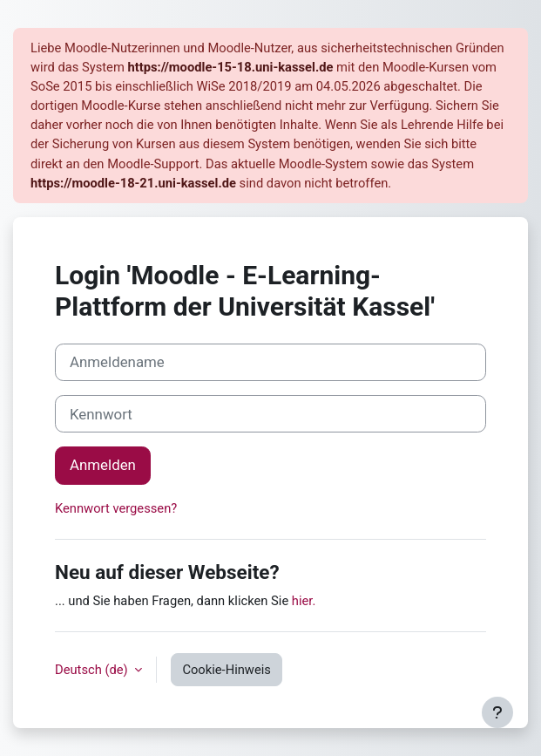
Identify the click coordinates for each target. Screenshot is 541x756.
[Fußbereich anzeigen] (497, 712)
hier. (304, 601)
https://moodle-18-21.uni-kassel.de (133, 183)
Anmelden (103, 465)
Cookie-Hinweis (227, 670)
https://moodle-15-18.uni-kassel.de (230, 67)
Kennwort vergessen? (116, 508)
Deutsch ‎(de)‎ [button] (93, 670)
